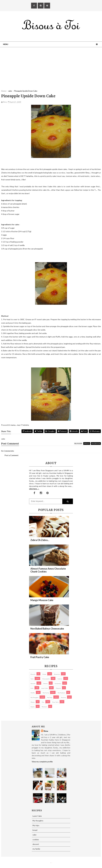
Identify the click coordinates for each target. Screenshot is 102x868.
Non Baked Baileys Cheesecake (47, 629)
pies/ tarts (55, 702)
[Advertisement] (51, 71)
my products (61, 693)
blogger (78, 443)
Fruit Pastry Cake (40, 657)
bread (44, 674)
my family (46, 693)
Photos (33, 702)
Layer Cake (45, 688)
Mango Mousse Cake (42, 600)
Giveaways (58, 683)
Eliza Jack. (52, 863)
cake (32, 679)
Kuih (32, 688)
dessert (33, 683)
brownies (57, 674)
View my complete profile (42, 762)
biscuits (33, 674)
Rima (46, 731)
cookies (60, 679)
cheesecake (46, 679)
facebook (96, 443)
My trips (50, 697)
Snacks (33, 707)
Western (44, 707)
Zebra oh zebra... (40, 540)
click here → (34, 489)
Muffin (33, 693)
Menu (6, 44)
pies (43, 702)
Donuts (45, 683)
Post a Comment (11, 455)
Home (4, 91)
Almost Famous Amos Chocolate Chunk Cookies (48, 570)
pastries (63, 697)
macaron (58, 688)
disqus (87, 443)
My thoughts (35, 697)
